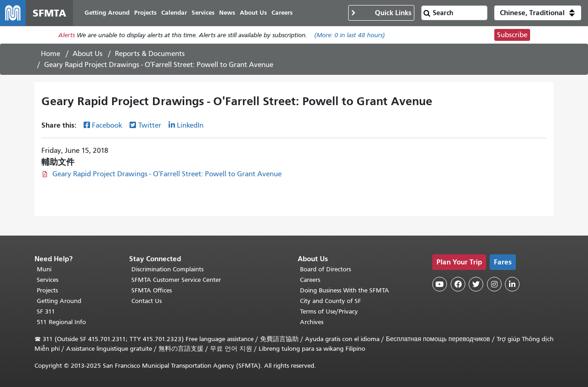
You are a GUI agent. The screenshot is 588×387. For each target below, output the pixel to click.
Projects (47, 290)
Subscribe (512, 35)
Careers (310, 280)
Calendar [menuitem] (174, 13)
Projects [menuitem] (145, 13)
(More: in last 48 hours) (350, 35)
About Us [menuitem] (253, 13)
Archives (312, 322)
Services (48, 280)
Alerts (67, 35)
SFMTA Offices (152, 290)
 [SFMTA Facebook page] (458, 284)
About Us (88, 54)
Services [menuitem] (203, 13)
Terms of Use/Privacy (329, 311)
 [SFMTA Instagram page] (494, 284)
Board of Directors (325, 269)
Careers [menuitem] (282, 13)
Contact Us (147, 301)
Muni (44, 269)
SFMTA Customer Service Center (176, 280)
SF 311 (46, 311)
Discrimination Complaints (167, 269)
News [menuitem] (227, 13)
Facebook (107, 125)
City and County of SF (331, 301)
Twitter (150, 125)
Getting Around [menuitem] (107, 13)
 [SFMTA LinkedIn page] (512, 284)
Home (51, 54)
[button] (538, 13)
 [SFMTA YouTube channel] (440, 284)
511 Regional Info (61, 322)
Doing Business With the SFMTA (345, 290)
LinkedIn (190, 125)
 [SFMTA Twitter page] (476, 284)
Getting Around (59, 301)
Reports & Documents (150, 54)
